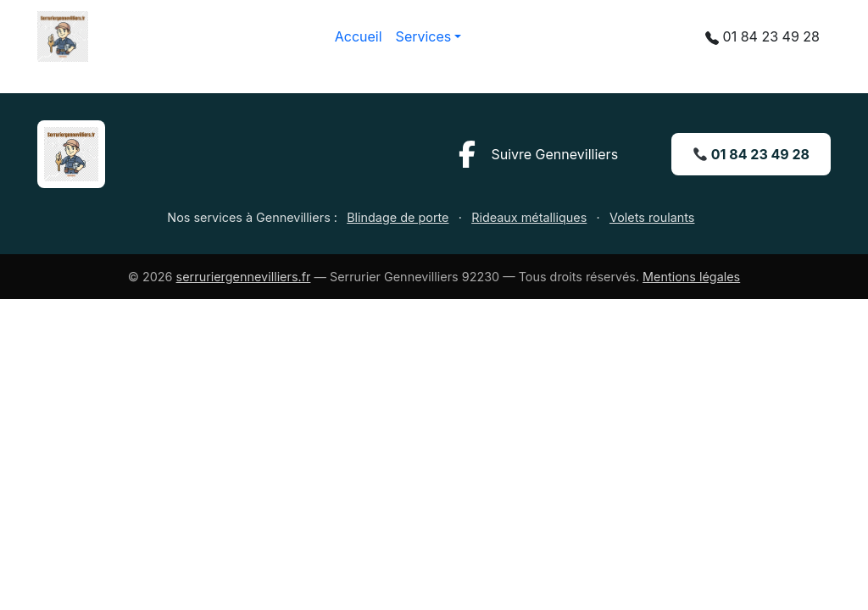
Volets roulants (652, 217)
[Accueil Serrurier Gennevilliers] (71, 152)
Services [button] (424, 36)
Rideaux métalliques (529, 217)
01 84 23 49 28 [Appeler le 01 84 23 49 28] (762, 35)
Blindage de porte (398, 217)
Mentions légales (691, 277)
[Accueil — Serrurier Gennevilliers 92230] (63, 36)
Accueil (359, 36)
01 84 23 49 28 (751, 154)
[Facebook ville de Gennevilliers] (536, 154)
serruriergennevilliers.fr (244, 277)
